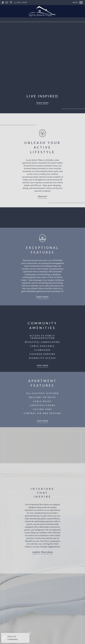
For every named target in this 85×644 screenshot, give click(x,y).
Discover (42, 196)
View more (42, 365)
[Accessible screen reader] (3, 2)
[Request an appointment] (11, 2)
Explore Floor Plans (43, 552)
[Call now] (21, 2)
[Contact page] (7, 2)
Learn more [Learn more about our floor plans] (43, 103)
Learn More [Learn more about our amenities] (43, 297)
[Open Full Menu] (78, 2)
